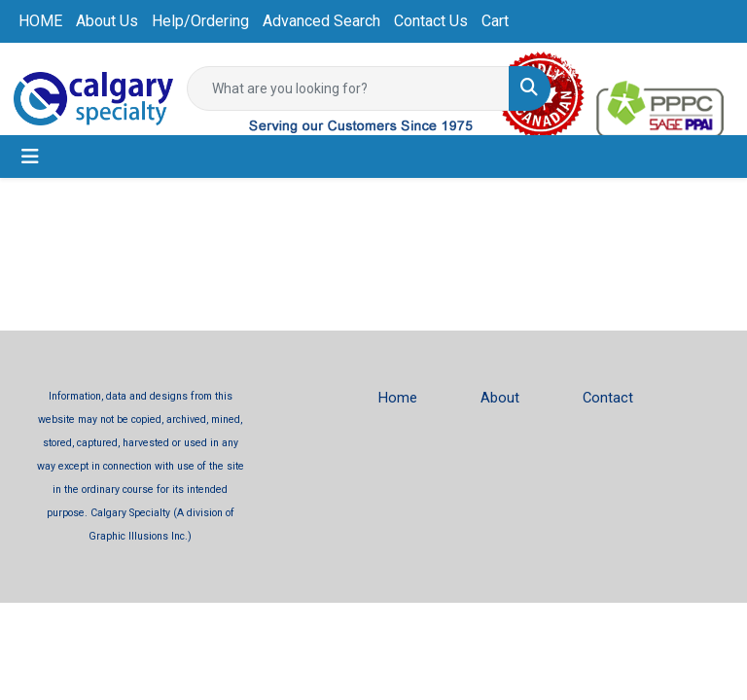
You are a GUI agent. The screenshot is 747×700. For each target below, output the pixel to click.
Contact (608, 398)
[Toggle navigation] (30, 157)
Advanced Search (321, 21)
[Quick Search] (348, 88)
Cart (495, 21)
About (500, 398)
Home (398, 398)
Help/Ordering (200, 21)
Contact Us (431, 21)
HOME (40, 21)
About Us (107, 21)
